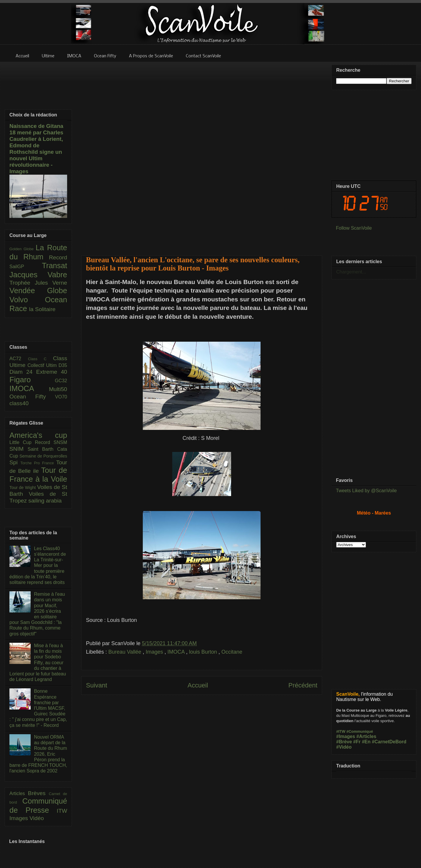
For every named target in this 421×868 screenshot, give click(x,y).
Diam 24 (23, 372)
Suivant (97, 685)
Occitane (232, 652)
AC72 (19, 359)
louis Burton (204, 652)
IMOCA (177, 652)
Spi (15, 462)
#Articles (367, 736)
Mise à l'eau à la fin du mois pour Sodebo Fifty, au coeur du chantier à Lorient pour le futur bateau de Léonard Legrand (38, 662)
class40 (19, 403)
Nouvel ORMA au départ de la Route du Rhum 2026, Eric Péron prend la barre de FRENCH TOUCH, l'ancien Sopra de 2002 (38, 754)
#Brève (344, 742)
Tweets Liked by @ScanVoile (366, 491)
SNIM (19, 449)
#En (366, 742)
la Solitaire (42, 309)
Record (58, 257)
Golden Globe (23, 249)
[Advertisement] (202, 155)
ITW (62, 811)
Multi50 (58, 389)
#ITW (341, 731)
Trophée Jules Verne (38, 283)
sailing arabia (45, 501)
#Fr (357, 742)
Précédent (303, 685)
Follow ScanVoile (354, 228)
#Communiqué (360, 731)
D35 (63, 365)
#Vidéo (344, 747)
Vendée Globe (38, 291)
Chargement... (351, 272)
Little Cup (22, 442)
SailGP (26, 267)
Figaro (32, 380)
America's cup (38, 435)
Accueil (198, 685)
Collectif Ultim (43, 365)
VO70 (61, 397)
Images (155, 652)
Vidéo (37, 818)
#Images (346, 736)
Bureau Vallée (126, 652)
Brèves (38, 793)
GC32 (61, 381)
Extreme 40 (52, 372)
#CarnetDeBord (389, 742)
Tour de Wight (23, 488)
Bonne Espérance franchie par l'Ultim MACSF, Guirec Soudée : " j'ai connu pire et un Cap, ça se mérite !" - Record (38, 708)
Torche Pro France (38, 463)
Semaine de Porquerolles (43, 456)
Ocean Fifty (32, 397)
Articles (19, 793)
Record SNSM (51, 442)
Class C (40, 359)
